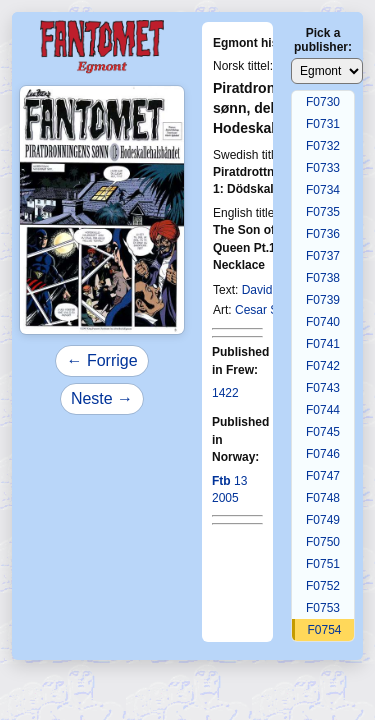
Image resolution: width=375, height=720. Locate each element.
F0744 (323, 410)
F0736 (323, 234)
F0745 (323, 432)
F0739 (323, 300)
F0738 (323, 278)
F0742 (323, 366)
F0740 (323, 322)
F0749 (323, 520)
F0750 (323, 542)
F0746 (323, 454)
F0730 (323, 102)
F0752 (323, 586)
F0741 (323, 344)
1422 (225, 393)
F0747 (323, 476)
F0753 (323, 608)
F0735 (323, 212)
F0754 (324, 630)
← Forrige (101, 360)
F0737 (323, 256)
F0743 (323, 388)
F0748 (323, 498)
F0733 (323, 168)
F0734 (323, 190)
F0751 (323, 564)
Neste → (102, 398)
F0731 (323, 124)
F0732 (323, 146)
